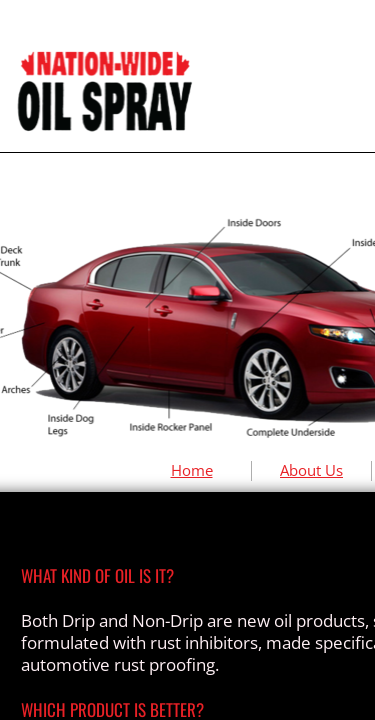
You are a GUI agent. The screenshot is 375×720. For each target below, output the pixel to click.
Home (192, 470)
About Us (311, 470)
